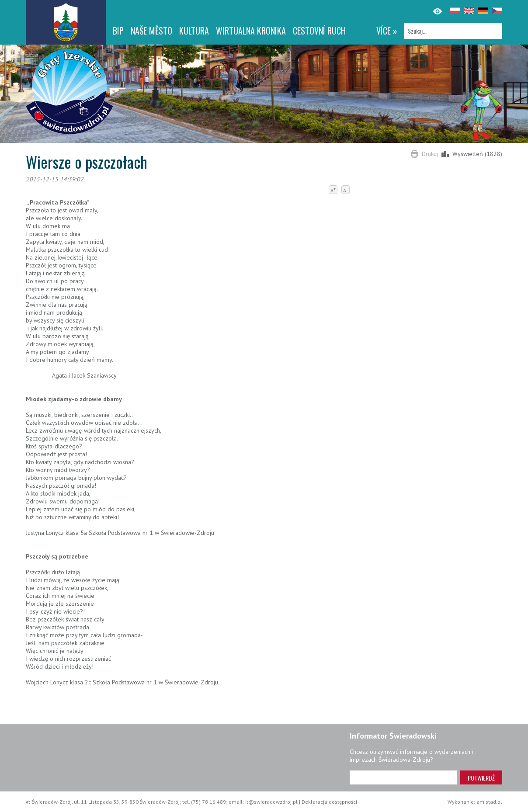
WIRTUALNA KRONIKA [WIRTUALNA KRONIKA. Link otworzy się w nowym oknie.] (251, 31)
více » (387, 31)
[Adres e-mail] (403, 777)
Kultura (194, 31)
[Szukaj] (453, 31)
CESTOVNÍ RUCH (319, 31)
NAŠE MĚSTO (151, 31)
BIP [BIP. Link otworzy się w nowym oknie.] (118, 31)
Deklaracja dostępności (329, 802)
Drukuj (430, 154)
